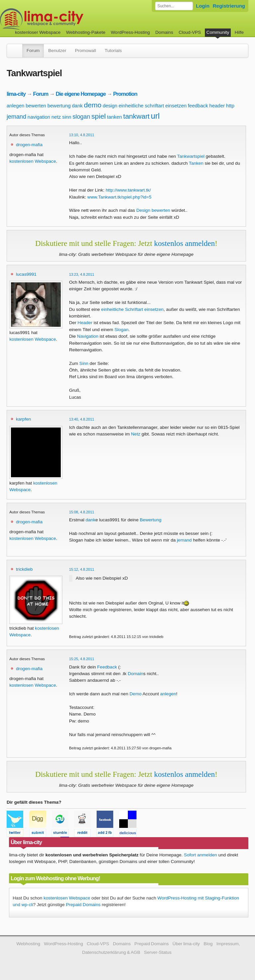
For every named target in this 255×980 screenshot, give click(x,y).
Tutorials (113, 51)
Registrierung (229, 6)
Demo (135, 694)
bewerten (36, 106)
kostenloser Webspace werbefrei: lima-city (66, 19)
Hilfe (239, 32)
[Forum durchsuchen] (174, 6)
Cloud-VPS (190, 32)
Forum (33, 51)
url (155, 116)
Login (203, 6)
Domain (136, 674)
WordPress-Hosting (130, 32)
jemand (16, 117)
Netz (136, 434)
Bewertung (151, 520)
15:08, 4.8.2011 (82, 512)
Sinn (84, 363)
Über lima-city (186, 944)
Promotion (125, 94)
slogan (81, 117)
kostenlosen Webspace (33, 161)
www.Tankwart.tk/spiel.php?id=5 (119, 197)
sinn (67, 117)
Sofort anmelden (201, 855)
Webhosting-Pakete (86, 32)
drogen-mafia (29, 145)
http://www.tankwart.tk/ (128, 190)
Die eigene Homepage (81, 94)
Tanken (196, 163)
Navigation (88, 336)
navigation (39, 117)
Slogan (122, 330)
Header (85, 323)
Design (143, 210)
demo (93, 105)
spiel (98, 116)
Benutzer (57, 51)
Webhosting (28, 944)
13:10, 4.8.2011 (82, 135)
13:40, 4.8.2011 (82, 419)
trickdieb (24, 569)
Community (218, 32)
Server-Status (158, 952)
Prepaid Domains (83, 905)
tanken (114, 117)
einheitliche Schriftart (122, 309)
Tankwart (186, 156)
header (217, 106)
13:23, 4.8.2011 (82, 274)
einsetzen (176, 106)
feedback (198, 106)
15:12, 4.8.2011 (82, 569)
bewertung (59, 106)
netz (56, 117)
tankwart (136, 116)
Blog (208, 944)
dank (78, 106)
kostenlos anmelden (184, 243)
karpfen (23, 419)
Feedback (107, 667)
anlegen (15, 106)
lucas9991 (26, 274)
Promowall (85, 51)
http (230, 106)
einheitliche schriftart (141, 106)
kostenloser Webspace (38, 32)
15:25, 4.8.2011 (82, 659)
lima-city (16, 94)
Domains (164, 32)
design (110, 106)
